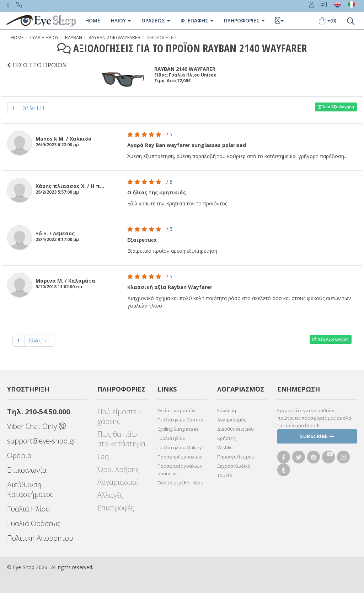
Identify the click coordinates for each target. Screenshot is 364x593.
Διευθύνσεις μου (235, 429)
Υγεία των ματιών (176, 410)
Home (93, 20)
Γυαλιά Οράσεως (34, 523)
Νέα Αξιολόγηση (336, 107)
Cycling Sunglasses (178, 429)
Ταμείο (225, 475)
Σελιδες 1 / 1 (34, 108)
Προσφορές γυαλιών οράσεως (180, 470)
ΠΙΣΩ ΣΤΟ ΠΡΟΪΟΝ (37, 65)
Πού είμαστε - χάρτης (119, 416)
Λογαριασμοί (118, 482)
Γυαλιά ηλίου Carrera (180, 420)
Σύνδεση (227, 410)
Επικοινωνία (27, 470)
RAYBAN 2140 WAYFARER (114, 38)
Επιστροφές (116, 508)
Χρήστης (226, 438)
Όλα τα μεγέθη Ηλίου (180, 483)
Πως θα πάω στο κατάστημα (121, 439)
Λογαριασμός (232, 420)
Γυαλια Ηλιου (44, 38)
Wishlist (226, 447)
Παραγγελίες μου (236, 457)
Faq (103, 456)
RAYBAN (74, 38)
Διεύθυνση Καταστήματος (30, 489)
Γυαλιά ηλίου (172, 438)
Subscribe (317, 436)
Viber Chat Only (36, 426)
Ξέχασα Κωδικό (234, 466)
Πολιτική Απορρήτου (40, 538)
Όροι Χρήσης (118, 469)
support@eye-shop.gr (41, 441)
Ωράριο (19, 455)
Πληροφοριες (244, 20)
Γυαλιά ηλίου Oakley (180, 447)
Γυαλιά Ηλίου (28, 509)
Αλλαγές (110, 495)
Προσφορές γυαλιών (180, 457)
